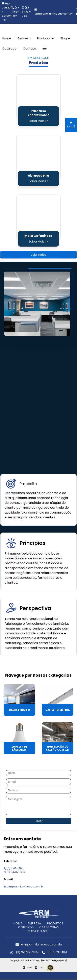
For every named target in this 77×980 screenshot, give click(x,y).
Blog (64, 38)
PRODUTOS (55, 923)
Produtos (44, 38)
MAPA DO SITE (39, 931)
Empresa (24, 38)
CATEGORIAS (49, 927)
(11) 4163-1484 (15, 12)
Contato (30, 49)
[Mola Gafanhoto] (39, 217)
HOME (18, 923)
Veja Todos (38, 255)
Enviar (38, 821)
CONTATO (26, 927)
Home (7, 38)
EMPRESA (34, 923)
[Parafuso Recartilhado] (39, 97)
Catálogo (9, 49)
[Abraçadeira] (39, 157)
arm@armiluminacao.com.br (24, 887)
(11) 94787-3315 (27, 12)
